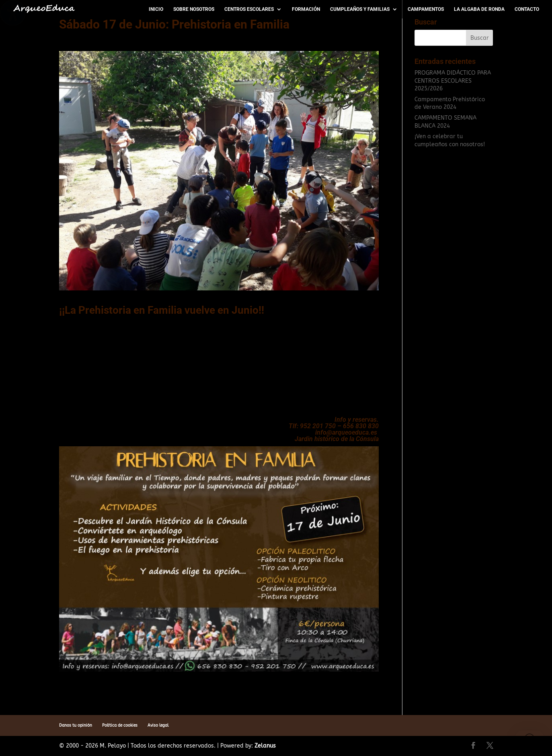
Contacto (527, 9)
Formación (306, 9)
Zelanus (265, 746)
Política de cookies (120, 725)
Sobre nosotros (194, 9)
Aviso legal (158, 725)
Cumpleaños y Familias (360, 9)
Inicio (156, 9)
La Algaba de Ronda (479, 9)
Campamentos (426, 9)
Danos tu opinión (76, 725)
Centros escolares (249, 9)
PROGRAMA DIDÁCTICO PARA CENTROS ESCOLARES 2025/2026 (453, 81)
